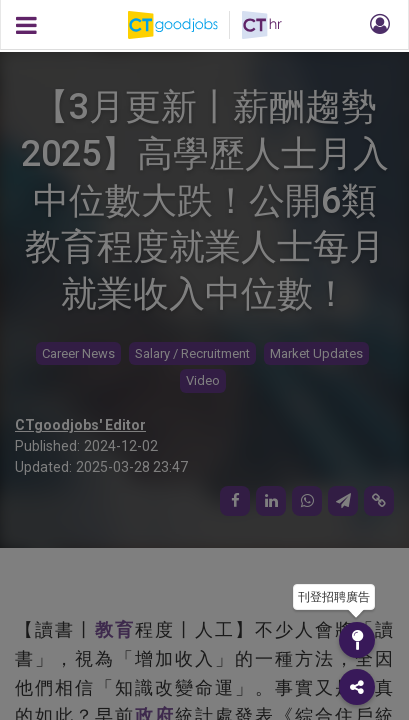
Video (203, 380)
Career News (78, 353)
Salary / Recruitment (192, 353)
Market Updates (316, 353)
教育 (115, 629)
